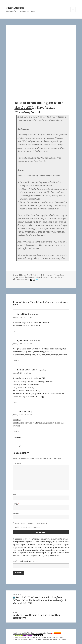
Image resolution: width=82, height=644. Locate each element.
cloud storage (30, 277)
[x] (34, 280)
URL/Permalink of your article (26, 561)
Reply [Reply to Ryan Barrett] (16, 361)
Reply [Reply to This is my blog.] (16, 432)
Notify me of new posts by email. (27, 527)
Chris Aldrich (15, 8)
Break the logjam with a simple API (29, 378)
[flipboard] (31, 280)
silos (53, 277)
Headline (17, 420)
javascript (47, 277)
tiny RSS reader (32, 423)
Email (16, 504)
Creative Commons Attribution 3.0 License (50, 640)
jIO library (29, 387)
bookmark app (38, 396)
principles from (50, 633)
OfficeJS (23, 382)
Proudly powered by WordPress (24, 633)
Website (16, 514)
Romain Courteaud (26, 370)
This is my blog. (25, 411)
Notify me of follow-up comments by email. (31, 523)
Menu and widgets (73, 12)
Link (16, 275)
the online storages (34, 390)
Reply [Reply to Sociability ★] (16, 331)
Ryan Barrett (23, 340)
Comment (18, 464)
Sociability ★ (23, 314)
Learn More (54, 556)
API (23, 277)
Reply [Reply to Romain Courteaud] (16, 402)
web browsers (60, 277)
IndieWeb (39, 277)
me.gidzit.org (42, 370)
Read (57, 275)
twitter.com (35, 314)
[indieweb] (37, 280)
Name (16, 494)
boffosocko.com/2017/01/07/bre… (27, 325)
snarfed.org (36, 341)
